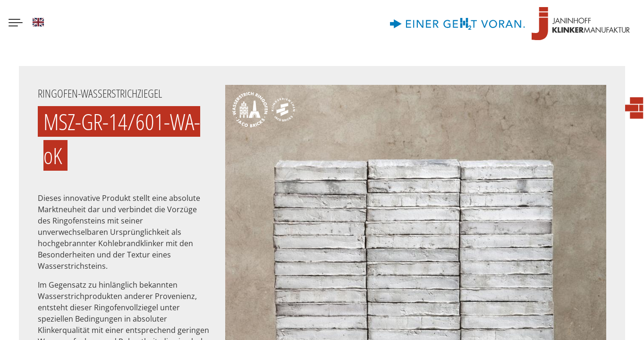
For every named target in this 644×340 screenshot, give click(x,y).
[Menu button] (16, 24)
